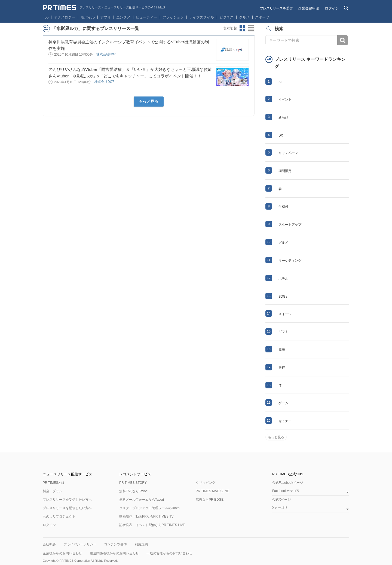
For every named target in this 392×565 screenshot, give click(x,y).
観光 (282, 350)
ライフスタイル (202, 17)
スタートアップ (290, 225)
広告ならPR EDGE (210, 500)
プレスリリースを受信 (276, 8)
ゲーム (283, 403)
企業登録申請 (309, 8)
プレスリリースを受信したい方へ (67, 500)
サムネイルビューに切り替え (243, 28)
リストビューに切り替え (251, 28)
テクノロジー (65, 17)
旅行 (282, 368)
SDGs (283, 297)
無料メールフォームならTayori (142, 500)
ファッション (173, 17)
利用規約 (141, 544)
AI (280, 82)
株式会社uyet (106, 54)
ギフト (283, 332)
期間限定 (285, 171)
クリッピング (206, 483)
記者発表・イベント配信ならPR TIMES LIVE (152, 525)
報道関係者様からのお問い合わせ (114, 553)
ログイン (332, 8)
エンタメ (123, 17)
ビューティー (146, 17)
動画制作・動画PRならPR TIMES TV (146, 516)
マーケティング (290, 261)
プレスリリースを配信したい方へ (67, 508)
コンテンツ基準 (115, 544)
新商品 (283, 117)
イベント (285, 99)
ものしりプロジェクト (59, 516)
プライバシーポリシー (80, 544)
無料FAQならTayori (133, 491)
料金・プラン (53, 491)
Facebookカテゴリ (286, 491)
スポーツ (262, 17)
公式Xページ (281, 500)
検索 (343, 40)
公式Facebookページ (288, 483)
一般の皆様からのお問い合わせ (169, 553)
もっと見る (149, 101)
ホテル (283, 279)
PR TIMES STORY (133, 483)
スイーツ (285, 314)
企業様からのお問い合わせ (62, 553)
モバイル (88, 17)
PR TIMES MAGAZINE (212, 491)
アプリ (105, 17)
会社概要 (49, 544)
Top (46, 17)
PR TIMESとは (54, 483)
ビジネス (226, 17)
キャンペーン (288, 153)
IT (280, 386)
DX (281, 135)
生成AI (283, 207)
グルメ (244, 17)
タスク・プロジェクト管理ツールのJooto (149, 508)
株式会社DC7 (105, 82)
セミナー (285, 421)
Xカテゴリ (280, 508)
